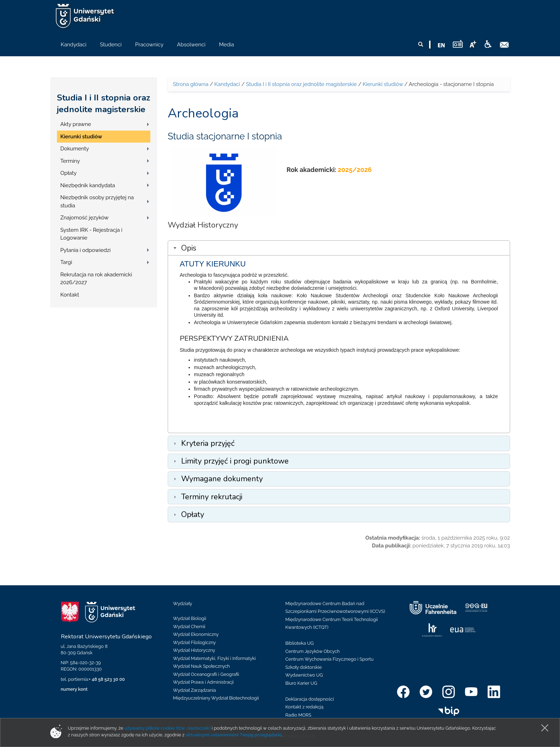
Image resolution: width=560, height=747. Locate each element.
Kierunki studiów (81, 137)
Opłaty (69, 173)
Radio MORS (299, 715)
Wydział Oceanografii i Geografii (206, 674)
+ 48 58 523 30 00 (107, 679)
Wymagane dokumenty (222, 479)
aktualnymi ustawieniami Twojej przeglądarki (233, 735)
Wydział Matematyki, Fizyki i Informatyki (214, 658)
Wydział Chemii (189, 627)
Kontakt (70, 295)
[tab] (339, 248)
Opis (189, 248)
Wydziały (183, 604)
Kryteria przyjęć (208, 443)
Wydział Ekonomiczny (196, 634)
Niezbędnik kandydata (88, 185)
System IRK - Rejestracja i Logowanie (91, 234)
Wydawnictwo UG (304, 675)
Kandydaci (227, 84)
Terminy (70, 161)
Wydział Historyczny (194, 650)
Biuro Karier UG (301, 683)
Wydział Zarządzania (194, 690)
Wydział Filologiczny (194, 642)
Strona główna (191, 84)
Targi (66, 262)
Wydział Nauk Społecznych (201, 666)
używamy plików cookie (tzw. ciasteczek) (168, 728)
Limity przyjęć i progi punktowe (235, 461)
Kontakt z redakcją (305, 707)
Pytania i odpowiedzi (86, 250)
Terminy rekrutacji (212, 497)
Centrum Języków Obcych (313, 651)
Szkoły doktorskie (304, 667)
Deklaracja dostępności (310, 699)
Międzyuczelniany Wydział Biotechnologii (216, 698)
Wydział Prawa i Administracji (203, 682)
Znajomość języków (85, 218)
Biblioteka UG (300, 643)
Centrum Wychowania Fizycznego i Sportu (330, 659)
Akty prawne (76, 124)
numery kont (74, 689)
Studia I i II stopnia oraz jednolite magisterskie (104, 104)
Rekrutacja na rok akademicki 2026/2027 (96, 279)
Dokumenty (75, 149)
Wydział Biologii (190, 618)
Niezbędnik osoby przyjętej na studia (97, 202)
